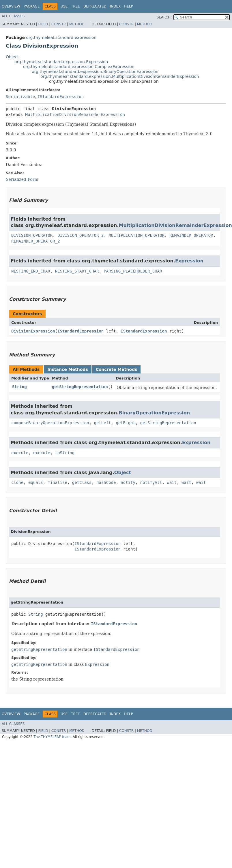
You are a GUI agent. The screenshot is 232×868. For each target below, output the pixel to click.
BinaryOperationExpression (154, 413)
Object (12, 57)
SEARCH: (164, 17)
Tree (75, 6)
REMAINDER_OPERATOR (191, 235)
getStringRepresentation (80, 387)
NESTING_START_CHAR (77, 271)
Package (32, 6)
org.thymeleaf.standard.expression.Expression (61, 62)
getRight (125, 423)
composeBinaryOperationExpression (50, 423)
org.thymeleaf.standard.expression (61, 37)
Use (64, 6)
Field (43, 24)
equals (36, 482)
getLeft (103, 423)
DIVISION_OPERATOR (32, 235)
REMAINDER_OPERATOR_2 (36, 241)
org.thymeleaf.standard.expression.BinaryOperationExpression (95, 72)
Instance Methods (68, 369)
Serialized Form (22, 179)
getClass (82, 482)
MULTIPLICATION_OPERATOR (136, 235)
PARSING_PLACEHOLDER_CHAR (133, 271)
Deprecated (95, 6)
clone (17, 482)
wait (172, 482)
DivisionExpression (33, 331)
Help (129, 6)
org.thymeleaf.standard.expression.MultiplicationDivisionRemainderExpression (120, 76)
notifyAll (151, 482)
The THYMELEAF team (52, 737)
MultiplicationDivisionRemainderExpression (75, 114)
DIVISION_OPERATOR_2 (81, 235)
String (19, 387)
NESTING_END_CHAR (31, 271)
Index (115, 6)
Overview (11, 6)
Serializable (20, 97)
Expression (189, 261)
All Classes (13, 16)
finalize (57, 482)
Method (77, 24)
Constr (59, 24)
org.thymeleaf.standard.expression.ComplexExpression (79, 67)
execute (20, 453)
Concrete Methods (117, 369)
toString (65, 453)
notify (128, 482)
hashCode (106, 482)
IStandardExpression (61, 97)
